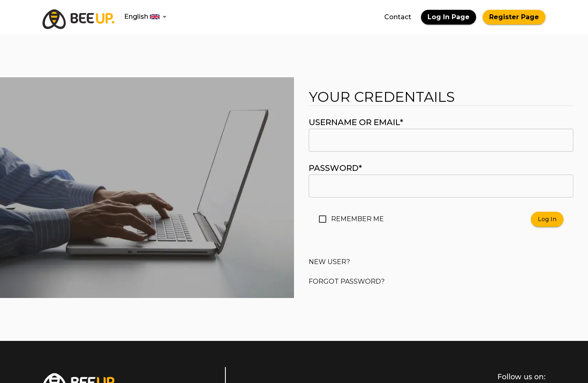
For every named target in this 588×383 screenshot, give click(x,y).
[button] (147, 17)
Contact (398, 17)
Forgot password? (347, 281)
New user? (329, 262)
